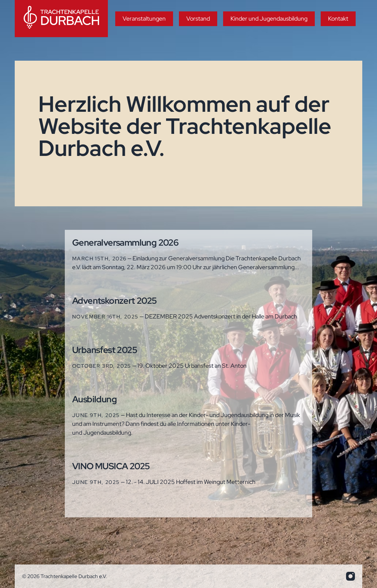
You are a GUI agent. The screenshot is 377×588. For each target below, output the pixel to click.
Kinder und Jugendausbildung (269, 19)
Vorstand (198, 19)
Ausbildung (94, 399)
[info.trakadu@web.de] (350, 576)
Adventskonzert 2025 (114, 301)
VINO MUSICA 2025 (111, 466)
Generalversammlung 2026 (125, 243)
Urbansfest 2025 (105, 350)
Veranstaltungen (144, 19)
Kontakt (338, 19)
